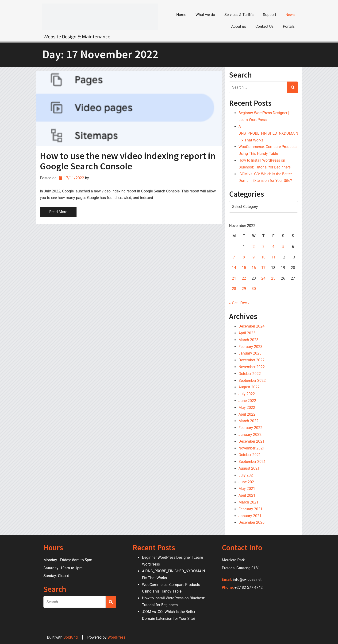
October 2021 (250, 455)
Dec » (245, 303)
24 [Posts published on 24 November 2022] (263, 278)
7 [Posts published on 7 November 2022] (234, 257)
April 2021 (247, 495)
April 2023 (247, 333)
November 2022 (252, 367)
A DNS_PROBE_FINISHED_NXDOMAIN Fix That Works (268, 133)
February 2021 (250, 509)
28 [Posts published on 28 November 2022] (234, 289)
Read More (58, 212)
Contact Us (264, 26)
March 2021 (248, 502)
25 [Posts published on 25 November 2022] (273, 278)
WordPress (116, 637)
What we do (205, 15)
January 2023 (250, 353)
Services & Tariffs (239, 15)
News (290, 15)
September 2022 (252, 381)
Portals (289, 26)
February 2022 (250, 428)
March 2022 (248, 421)
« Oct (233, 303)
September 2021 (252, 462)
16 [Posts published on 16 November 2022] (254, 268)
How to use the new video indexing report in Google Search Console (128, 161)
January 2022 (250, 435)
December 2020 (252, 522)
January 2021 (250, 516)
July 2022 (247, 394)
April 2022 (247, 414)
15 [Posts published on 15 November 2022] (244, 268)
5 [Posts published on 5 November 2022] (283, 247)
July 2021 (247, 475)
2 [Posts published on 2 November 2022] (254, 247)
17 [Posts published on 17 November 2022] (263, 268)
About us (239, 26)
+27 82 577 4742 (249, 587)
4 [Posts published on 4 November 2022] (273, 247)
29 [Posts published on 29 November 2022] (244, 289)
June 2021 (247, 482)
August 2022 (249, 387)
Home (181, 15)
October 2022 (250, 374)
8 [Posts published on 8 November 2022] (244, 257)
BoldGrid (71, 637)
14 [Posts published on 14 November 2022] (234, 268)
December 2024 (252, 326)
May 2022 (247, 408)
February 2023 (250, 347)
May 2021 (247, 489)
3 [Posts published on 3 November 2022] (263, 247)
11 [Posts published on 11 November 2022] (273, 257)
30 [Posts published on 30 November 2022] (254, 289)
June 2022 (247, 401)
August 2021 (249, 468)
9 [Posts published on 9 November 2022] (254, 257)
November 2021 (252, 448)
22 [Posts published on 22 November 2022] (244, 278)
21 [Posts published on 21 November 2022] (234, 278)
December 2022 (252, 360)
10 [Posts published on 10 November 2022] (263, 257)
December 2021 (252, 441)
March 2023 (248, 340)
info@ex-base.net (247, 580)
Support (269, 15)
